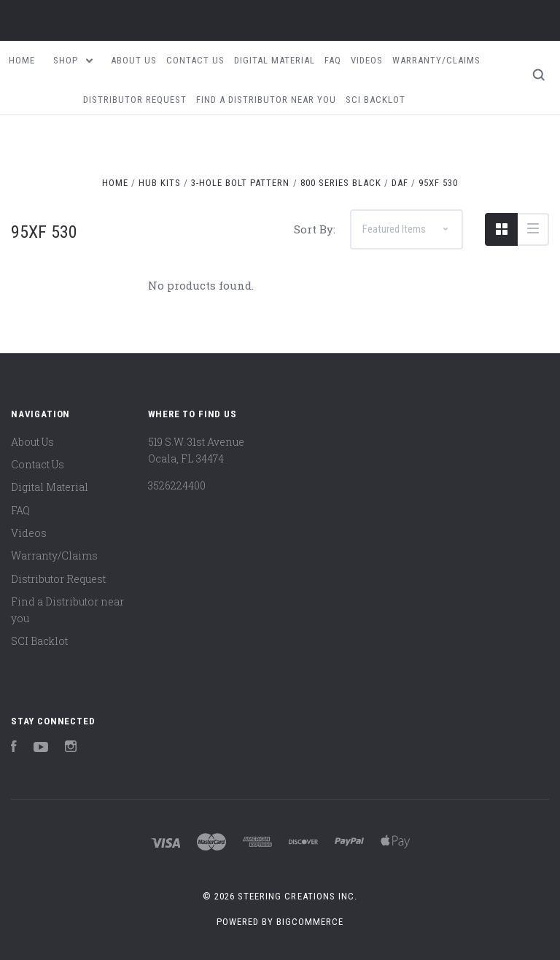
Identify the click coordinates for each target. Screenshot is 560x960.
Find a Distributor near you (266, 100)
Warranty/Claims (436, 60)
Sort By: (315, 229)
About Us (134, 60)
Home (22, 60)
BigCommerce (310, 922)
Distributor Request (135, 100)
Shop (73, 60)
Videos (367, 60)
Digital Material (275, 60)
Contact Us (195, 60)
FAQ (333, 60)
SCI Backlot (376, 100)
